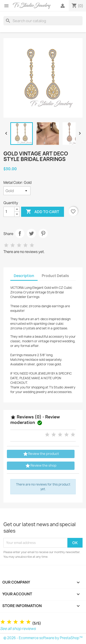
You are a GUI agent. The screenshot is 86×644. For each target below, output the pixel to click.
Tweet (31, 233)
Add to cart (43, 212)
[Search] (43, 21)
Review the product (41, 454)
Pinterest (43, 233)
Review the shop (41, 466)
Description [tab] (24, 276)
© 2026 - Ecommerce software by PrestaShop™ (43, 638)
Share (20, 233)
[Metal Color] (17, 191)
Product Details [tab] (55, 276)
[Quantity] (9, 212)
